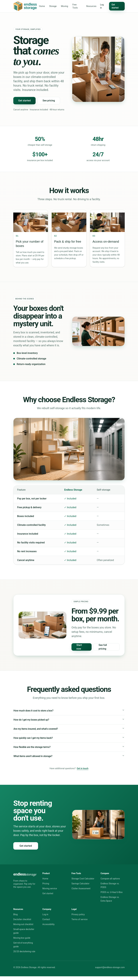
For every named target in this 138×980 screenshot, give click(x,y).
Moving (65, 6)
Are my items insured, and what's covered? (69, 730)
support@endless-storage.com (110, 971)
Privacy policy (78, 918)
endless (25, 878)
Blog (15, 918)
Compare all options (110, 882)
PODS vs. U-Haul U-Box (112, 896)
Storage (53, 6)
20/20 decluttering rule (24, 955)
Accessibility (48, 928)
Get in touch (83, 772)
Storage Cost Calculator (83, 882)
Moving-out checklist (23, 928)
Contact (46, 923)
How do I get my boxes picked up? (69, 720)
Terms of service (80, 923)
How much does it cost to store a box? (69, 711)
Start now (79, 647)
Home (42, 6)
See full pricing (103, 647)
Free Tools (75, 6)
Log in (102, 6)
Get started (115, 6)
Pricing (46, 887)
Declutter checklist (22, 923)
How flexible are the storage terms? (69, 750)
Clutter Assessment (81, 892)
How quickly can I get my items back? (69, 740)
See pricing (49, 101)
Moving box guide (22, 942)
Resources (91, 6)
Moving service (50, 892)
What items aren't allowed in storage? (69, 759)
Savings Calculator (80, 887)
